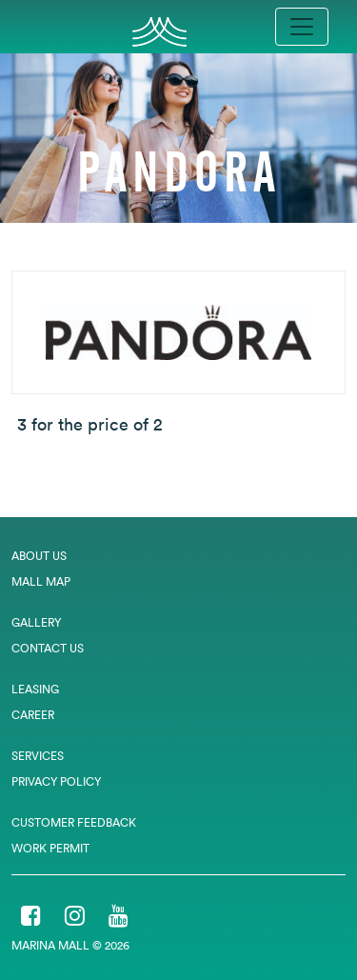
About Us (39, 556)
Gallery (36, 622)
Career (33, 715)
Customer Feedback (74, 822)
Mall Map (41, 581)
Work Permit (50, 848)
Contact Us (48, 648)
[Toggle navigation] (302, 27)
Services (38, 756)
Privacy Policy (56, 781)
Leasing (35, 689)
